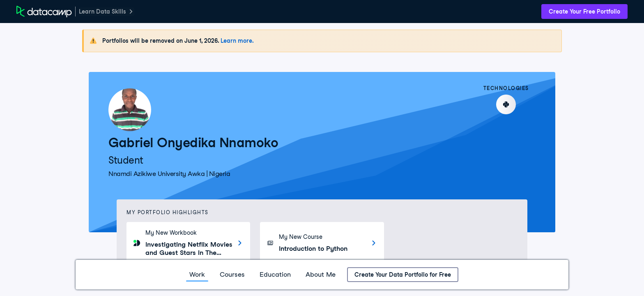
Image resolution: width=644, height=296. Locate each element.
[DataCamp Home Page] (44, 12)
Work (197, 274)
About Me (321, 274)
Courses (232, 274)
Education (275, 274)
